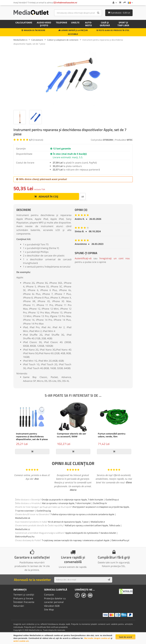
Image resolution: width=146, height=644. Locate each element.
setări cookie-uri (21, 641)
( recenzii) (36, 140)
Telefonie (61, 23)
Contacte (49, 595)
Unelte (75, 23)
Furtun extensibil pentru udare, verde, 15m (112, 435)
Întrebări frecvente (24, 602)
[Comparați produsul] (83, 196)
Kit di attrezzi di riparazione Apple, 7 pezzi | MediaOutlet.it (76, 522)
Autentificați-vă (83, 258)
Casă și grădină (105, 24)
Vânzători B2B (52, 606)
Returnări (19, 606)
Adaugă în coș (46, 196)
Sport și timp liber (123, 24)
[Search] (98, 13)
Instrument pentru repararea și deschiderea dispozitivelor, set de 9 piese (32, 436)
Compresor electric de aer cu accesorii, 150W (72, 435)
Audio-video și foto (44, 24)
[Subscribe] (109, 580)
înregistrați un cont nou (115, 258)
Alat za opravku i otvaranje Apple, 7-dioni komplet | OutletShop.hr (74, 503)
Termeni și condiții (24, 595)
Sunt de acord (126, 637)
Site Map (49, 609)
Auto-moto (88, 24)
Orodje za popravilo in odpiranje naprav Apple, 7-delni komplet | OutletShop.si (80, 500)
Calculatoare (24, 23)
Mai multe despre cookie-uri (97, 638)
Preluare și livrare (23, 598)
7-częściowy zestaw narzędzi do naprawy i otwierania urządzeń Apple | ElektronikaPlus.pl (85, 540)
